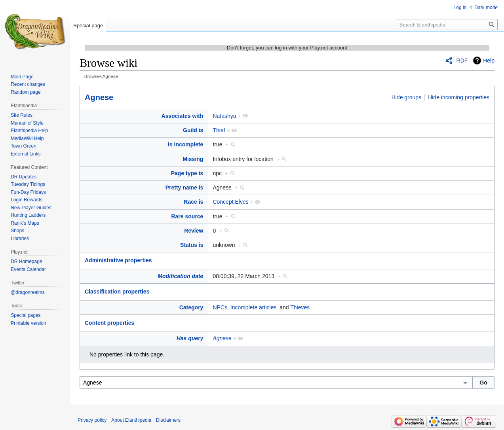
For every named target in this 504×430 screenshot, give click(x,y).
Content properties (109, 323)
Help (489, 61)
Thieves (300, 307)
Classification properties (117, 292)
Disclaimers (168, 420)
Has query (190, 338)
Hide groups (407, 97)
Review (194, 231)
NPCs (220, 307)
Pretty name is (184, 188)
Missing (193, 159)
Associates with (183, 116)
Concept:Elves (230, 202)
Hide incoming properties (459, 97)
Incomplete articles (254, 307)
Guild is (193, 130)
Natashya (224, 116)
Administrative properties (118, 260)
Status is (192, 245)
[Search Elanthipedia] (447, 25)
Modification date (180, 276)
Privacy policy (92, 420)
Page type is (187, 173)
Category (191, 307)
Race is (193, 202)
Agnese (99, 97)
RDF (462, 61)
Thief (219, 130)
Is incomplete (185, 144)
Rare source (187, 216)
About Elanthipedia (131, 420)
